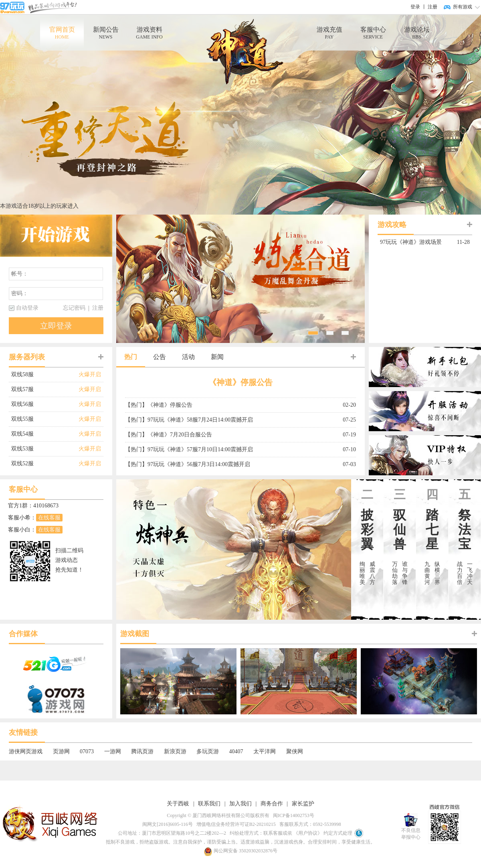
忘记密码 (74, 308)
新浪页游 (175, 751)
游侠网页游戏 (26, 751)
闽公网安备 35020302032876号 (240, 851)
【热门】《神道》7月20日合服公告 (169, 435)
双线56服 (45, 404)
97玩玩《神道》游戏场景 (416, 242)
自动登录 (27, 308)
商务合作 (272, 804)
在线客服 (49, 518)
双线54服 (45, 434)
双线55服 (45, 419)
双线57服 (45, 389)
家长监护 (303, 804)
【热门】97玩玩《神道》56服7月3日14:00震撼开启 (188, 464)
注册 (432, 7)
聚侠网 (295, 751)
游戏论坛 (417, 33)
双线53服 (45, 449)
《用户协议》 (308, 833)
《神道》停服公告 (240, 382)
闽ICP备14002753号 (292, 815)
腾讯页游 (142, 751)
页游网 (61, 751)
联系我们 (209, 804)
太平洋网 (265, 751)
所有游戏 (463, 7)
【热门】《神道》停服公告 (159, 405)
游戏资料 (149, 33)
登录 (415, 7)
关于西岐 (178, 804)
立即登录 (56, 326)
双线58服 (45, 375)
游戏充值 (329, 33)
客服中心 (373, 33)
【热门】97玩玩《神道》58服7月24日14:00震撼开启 (189, 420)
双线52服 (45, 464)
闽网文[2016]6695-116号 (166, 824)
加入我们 (240, 804)
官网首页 (62, 33)
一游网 (113, 751)
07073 (87, 751)
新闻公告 (106, 33)
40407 (236, 751)
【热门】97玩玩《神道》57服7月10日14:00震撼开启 (189, 449)
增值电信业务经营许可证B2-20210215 (235, 824)
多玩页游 (208, 751)
